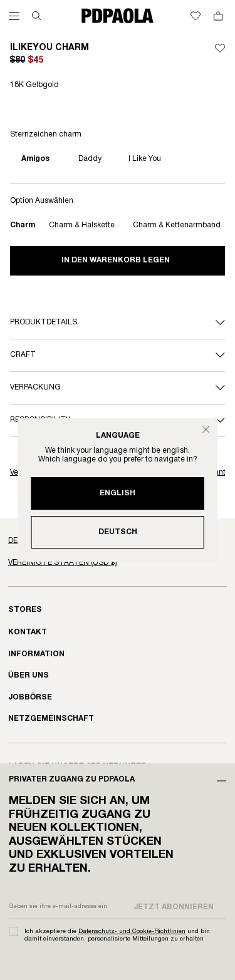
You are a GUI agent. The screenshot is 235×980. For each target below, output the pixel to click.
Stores (25, 610)
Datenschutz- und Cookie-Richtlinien (132, 931)
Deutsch (118, 532)
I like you (145, 159)
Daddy (90, 159)
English (118, 493)
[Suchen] (37, 16)
